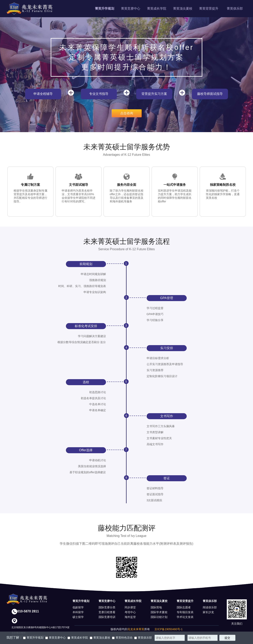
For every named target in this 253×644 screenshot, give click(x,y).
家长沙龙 (208, 612)
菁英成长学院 (157, 9)
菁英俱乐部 (235, 9)
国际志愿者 (184, 607)
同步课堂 (130, 607)
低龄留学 (78, 607)
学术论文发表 (185, 617)
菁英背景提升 (209, 9)
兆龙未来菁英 (136, 629)
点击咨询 (127, 113)
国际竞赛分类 (107, 607)
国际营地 (156, 607)
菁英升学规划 (105, 9)
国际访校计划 (159, 617)
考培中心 (130, 612)
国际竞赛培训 (107, 617)
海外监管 (130, 617)
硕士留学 (78, 617)
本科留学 (78, 612)
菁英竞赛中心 (131, 9)
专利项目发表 (185, 612)
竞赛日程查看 (107, 612)
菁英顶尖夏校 (183, 9)
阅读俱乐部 (210, 607)
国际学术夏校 (159, 612)
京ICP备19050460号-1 (168, 629)
